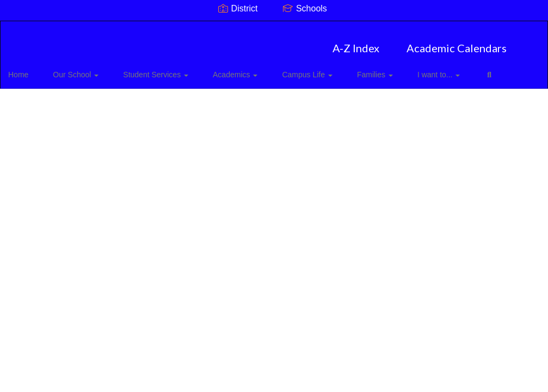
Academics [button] (227, 69)
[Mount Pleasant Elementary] (274, 28)
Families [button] (351, 69)
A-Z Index (356, 42)
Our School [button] (84, 69)
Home (35, 69)
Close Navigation (54, 101)
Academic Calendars (457, 42)
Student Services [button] (156, 69)
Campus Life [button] (291, 69)
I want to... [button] (407, 69)
